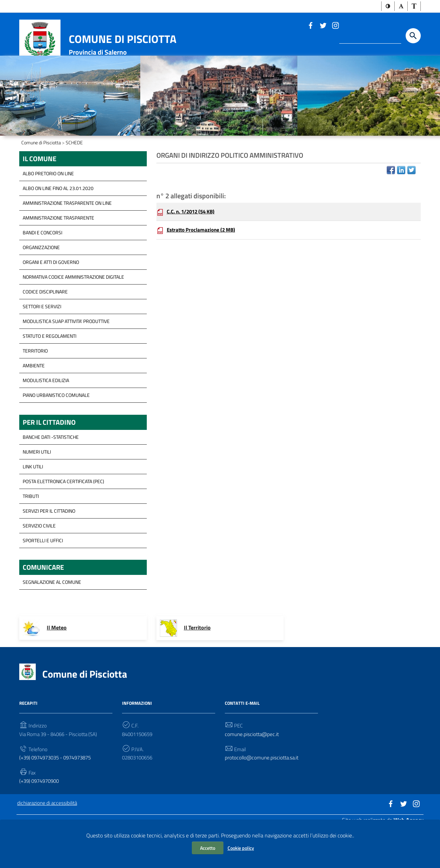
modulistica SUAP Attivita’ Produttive (66, 358)
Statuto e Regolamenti (49, 372)
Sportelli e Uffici (43, 578)
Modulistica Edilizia (46, 417)
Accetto (208, 848)
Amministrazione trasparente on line (67, 239)
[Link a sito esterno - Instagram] (335, 26)
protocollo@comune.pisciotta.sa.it (263, 797)
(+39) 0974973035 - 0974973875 (59, 797)
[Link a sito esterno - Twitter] (323, 26)
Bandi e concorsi (42, 269)
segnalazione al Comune (52, 621)
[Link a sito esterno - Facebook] (310, 26)
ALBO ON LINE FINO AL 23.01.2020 (58, 225)
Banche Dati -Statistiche (51, 474)
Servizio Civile (39, 563)
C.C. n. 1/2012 (193, 249)
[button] (388, 7)
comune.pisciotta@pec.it (253, 773)
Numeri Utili (37, 489)
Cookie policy (241, 848)
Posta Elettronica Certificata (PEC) (63, 519)
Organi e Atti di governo (51, 298)
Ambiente (34, 402)
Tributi (31, 533)
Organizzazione (41, 284)
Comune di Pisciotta (123, 40)
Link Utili (33, 504)
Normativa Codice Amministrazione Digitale (73, 313)
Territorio (35, 387)
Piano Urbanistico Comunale (56, 431)
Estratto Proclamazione (203, 269)
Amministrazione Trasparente (58, 254)
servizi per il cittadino (49, 548)
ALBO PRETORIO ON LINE (48, 210)
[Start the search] (413, 36)
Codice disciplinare (45, 328)
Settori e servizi (42, 343)
